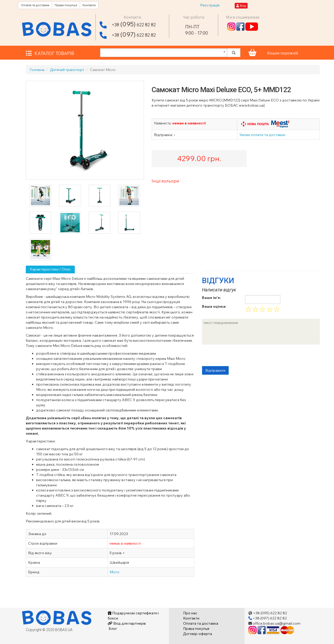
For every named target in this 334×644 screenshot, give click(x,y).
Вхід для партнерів (127, 623)
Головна (37, 70)
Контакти (89, 5)
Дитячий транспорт (67, 70)
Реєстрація (210, 5)
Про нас (190, 613)
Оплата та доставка (35, 5)
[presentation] (241, 356)
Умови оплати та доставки (262, 135)
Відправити (215, 370)
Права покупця (66, 5)
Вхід (241, 6)
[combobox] (164, 53)
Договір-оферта (198, 634)
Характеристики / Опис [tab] (50, 269)
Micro (115, 572)
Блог (112, 629)
